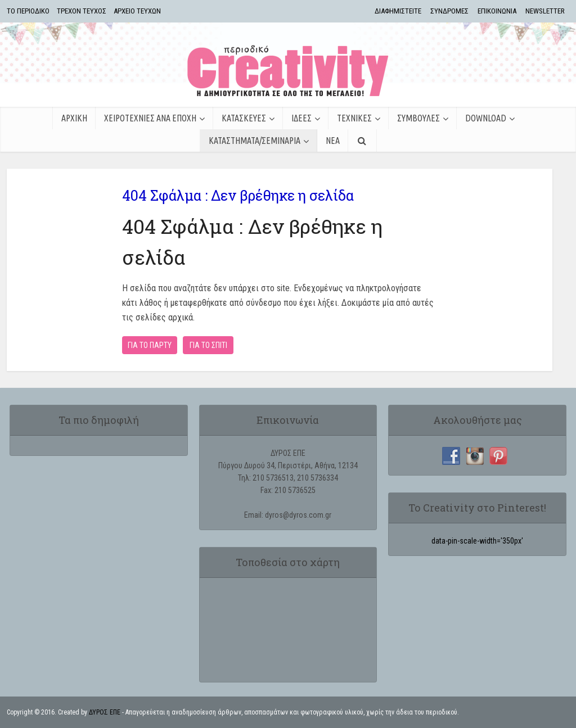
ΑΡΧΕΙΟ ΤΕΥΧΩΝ (137, 11)
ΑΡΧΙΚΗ (74, 118)
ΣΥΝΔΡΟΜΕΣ (449, 11)
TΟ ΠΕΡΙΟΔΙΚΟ (28, 11)
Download (486, 118)
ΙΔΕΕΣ (301, 118)
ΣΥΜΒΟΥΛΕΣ (418, 118)
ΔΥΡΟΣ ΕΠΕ (105, 712)
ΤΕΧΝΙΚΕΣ (354, 118)
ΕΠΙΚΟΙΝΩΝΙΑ (497, 11)
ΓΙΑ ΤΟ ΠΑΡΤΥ (150, 345)
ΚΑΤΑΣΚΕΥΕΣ (244, 118)
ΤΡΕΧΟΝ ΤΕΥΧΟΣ (82, 11)
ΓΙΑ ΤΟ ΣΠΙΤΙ (208, 345)
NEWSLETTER (545, 11)
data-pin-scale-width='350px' (477, 541)
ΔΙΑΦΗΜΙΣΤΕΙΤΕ (398, 11)
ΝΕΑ (333, 141)
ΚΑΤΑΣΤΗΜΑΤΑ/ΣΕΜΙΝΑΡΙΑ (255, 141)
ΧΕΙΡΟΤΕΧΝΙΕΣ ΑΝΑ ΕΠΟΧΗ (150, 118)
